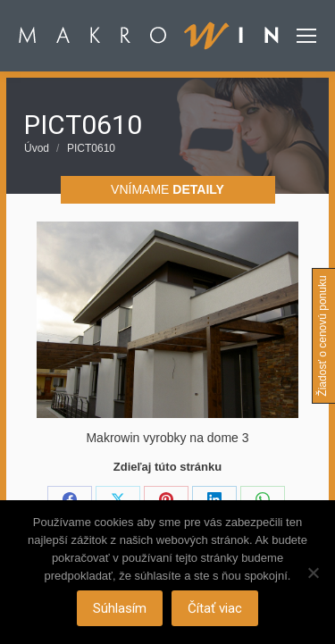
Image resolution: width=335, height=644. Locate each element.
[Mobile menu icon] (306, 36)
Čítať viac (215, 608)
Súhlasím (120, 608)
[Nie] (313, 573)
